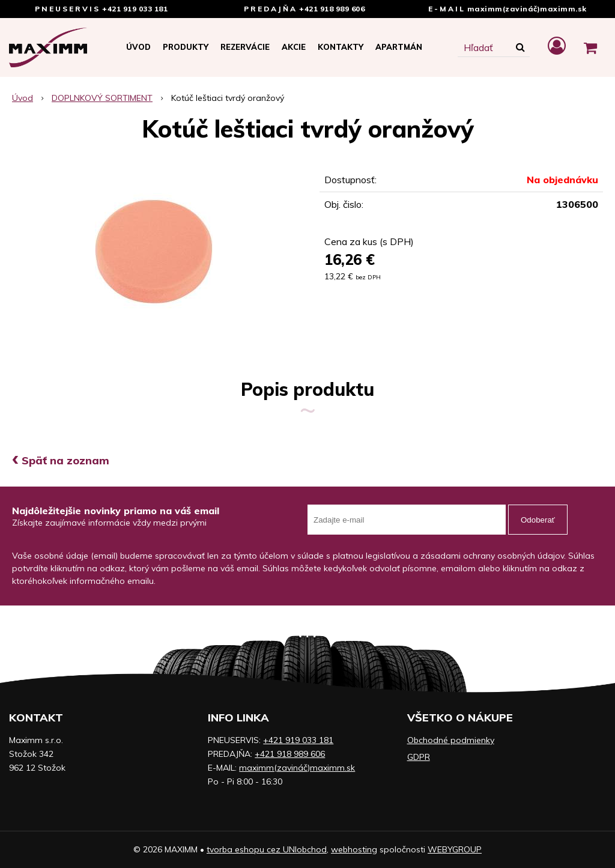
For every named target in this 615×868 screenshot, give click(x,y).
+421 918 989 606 (332, 9)
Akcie (294, 47)
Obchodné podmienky (451, 740)
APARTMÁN (399, 47)
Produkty (186, 47)
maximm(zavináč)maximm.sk (527, 9)
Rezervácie (245, 47)
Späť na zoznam (61, 460)
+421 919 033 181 (135, 9)
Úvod (138, 47)
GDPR (419, 757)
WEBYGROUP (455, 849)
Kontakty (341, 47)
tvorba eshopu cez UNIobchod (267, 849)
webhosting (354, 849)
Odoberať (538, 520)
